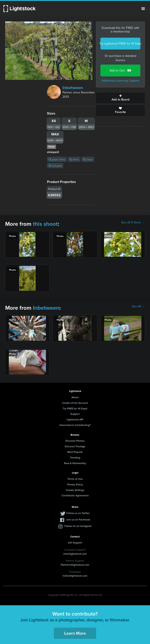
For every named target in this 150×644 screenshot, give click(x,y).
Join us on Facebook (78, 519)
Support (75, 414)
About (75, 397)
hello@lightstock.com (75, 576)
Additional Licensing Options (120, 81)
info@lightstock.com (75, 554)
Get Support (75, 543)
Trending (75, 457)
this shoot (45, 224)
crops (88, 159)
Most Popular (75, 452)
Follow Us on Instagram (78, 526)
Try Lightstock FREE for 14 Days (120, 44)
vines (74, 159)
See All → (138, 307)
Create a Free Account (75, 403)
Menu (143, 9)
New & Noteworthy (75, 463)
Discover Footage (75, 446)
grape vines (57, 159)
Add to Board (120, 98)
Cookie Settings (75, 490)
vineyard (55, 166)
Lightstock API (75, 419)
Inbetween (73, 88)
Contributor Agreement (75, 495)
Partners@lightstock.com (75, 565)
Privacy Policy (75, 484)
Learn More (75, 633)
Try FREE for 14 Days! (75, 408)
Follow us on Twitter (78, 513)
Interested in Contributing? (75, 425)
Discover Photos (75, 441)
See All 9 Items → (133, 223)
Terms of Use (75, 479)
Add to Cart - (120, 70)
